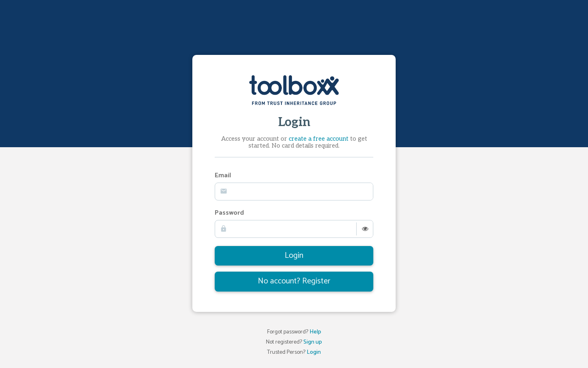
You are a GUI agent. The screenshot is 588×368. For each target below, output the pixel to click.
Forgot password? (294, 332)
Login (294, 256)
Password (229, 213)
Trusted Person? (294, 353)
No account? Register (294, 281)
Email (223, 176)
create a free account (319, 139)
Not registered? (294, 343)
